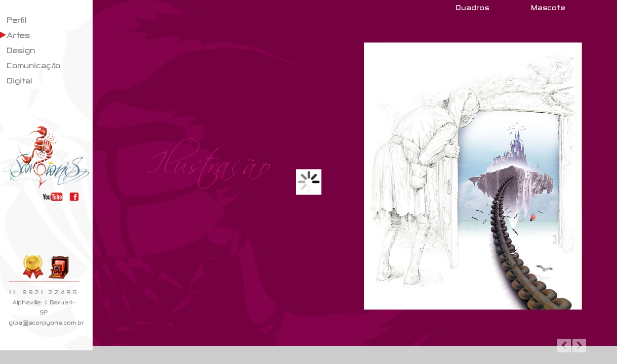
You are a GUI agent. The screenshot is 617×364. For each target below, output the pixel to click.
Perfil (17, 20)
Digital (20, 81)
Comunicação (34, 65)
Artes (19, 35)
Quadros (473, 8)
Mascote (549, 8)
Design (21, 50)
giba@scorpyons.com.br (47, 323)
